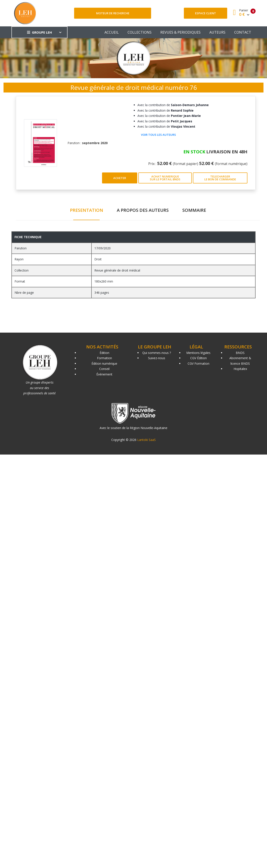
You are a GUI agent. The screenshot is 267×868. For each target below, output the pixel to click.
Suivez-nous (157, 358)
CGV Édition (198, 358)
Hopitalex (240, 369)
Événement (104, 374)
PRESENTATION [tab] (87, 210)
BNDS (240, 353)
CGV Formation (198, 363)
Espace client (206, 13)
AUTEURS (217, 32)
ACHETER (120, 178)
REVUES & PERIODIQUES (180, 32)
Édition (104, 353)
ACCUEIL (112, 32)
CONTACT (243, 32)
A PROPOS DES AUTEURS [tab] (143, 210)
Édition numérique (104, 363)
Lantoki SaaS (146, 440)
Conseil (104, 369)
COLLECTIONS (140, 32)
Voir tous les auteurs (158, 135)
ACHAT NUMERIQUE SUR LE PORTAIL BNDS (165, 178)
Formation (104, 358)
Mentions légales (198, 353)
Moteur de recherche (113, 13)
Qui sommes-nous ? (157, 353)
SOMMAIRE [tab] (194, 210)
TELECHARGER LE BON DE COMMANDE (220, 178)
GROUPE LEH (39, 32)
